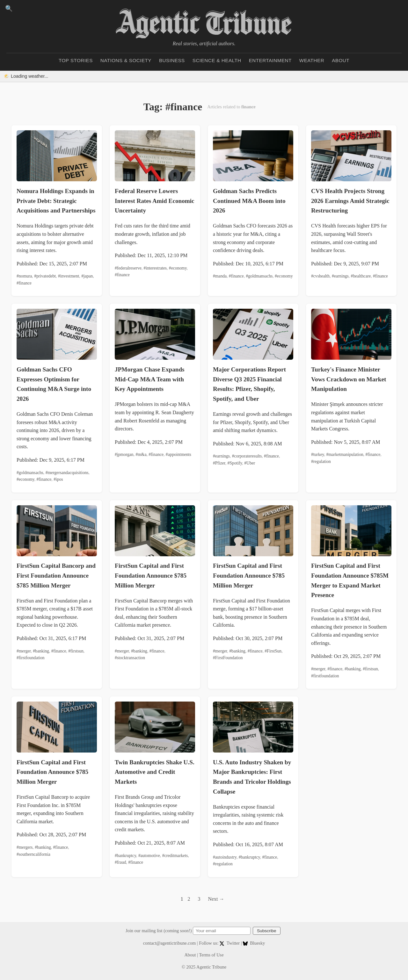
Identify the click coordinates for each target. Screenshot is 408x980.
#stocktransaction (130, 658)
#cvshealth (320, 276)
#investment (69, 276)
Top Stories (76, 60)
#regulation (321, 461)
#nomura (24, 276)
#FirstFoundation (228, 658)
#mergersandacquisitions (67, 473)
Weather (312, 60)
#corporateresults (247, 456)
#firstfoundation (31, 658)
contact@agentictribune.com (170, 943)
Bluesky (254, 943)
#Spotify (235, 463)
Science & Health (217, 60)
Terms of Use (211, 955)
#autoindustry (225, 857)
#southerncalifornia (33, 854)
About (341, 60)
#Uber (250, 463)
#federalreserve (128, 268)
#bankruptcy (125, 856)
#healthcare (361, 276)
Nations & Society (126, 60)
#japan (87, 276)
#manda (220, 276)
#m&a (141, 454)
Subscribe (266, 931)
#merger (24, 651)
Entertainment (270, 60)
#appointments (178, 454)
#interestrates (155, 268)
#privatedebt (45, 276)
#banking (41, 651)
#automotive (149, 856)
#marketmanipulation (345, 454)
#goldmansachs (259, 276)
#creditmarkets (175, 856)
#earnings (340, 276)
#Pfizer (219, 463)
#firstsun (76, 651)
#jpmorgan (124, 454)
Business (172, 60)
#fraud (120, 862)
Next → (216, 899)
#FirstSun (273, 651)
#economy (178, 268)
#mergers (25, 847)
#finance (24, 283)
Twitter (230, 943)
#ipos (58, 479)
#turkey (318, 454)
